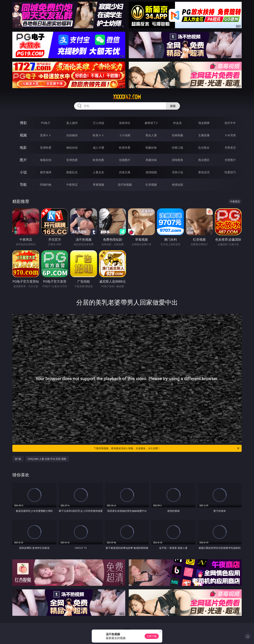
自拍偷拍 (72, 135)
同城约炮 (46, 185)
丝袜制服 (177, 135)
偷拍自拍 (72, 148)
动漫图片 (125, 160)
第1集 (18, 459)
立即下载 (152, 636)
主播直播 (204, 135)
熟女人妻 (151, 135)
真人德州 (72, 123)
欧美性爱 (125, 148)
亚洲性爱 (46, 148)
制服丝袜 (151, 148)
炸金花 (177, 123)
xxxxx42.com (127, 97)
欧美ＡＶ (98, 135)
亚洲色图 (72, 160)
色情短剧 (177, 185)
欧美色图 (98, 160)
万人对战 (98, 123)
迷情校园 (151, 172)
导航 (23, 184)
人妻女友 (98, 172)
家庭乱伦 (72, 172)
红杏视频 (151, 185)
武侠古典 (125, 172)
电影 (23, 147)
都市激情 (46, 172)
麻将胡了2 (151, 123)
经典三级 (177, 148)
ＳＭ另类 (230, 135)
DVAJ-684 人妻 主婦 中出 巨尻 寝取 (47, 459)
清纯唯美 (177, 160)
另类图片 (230, 160)
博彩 (23, 123)
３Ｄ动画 (125, 135)
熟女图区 (204, 160)
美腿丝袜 (151, 160)
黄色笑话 (204, 172)
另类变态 (230, 148)
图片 (23, 160)
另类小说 (177, 172)
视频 (23, 135)
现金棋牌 (204, 123)
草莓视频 (98, 185)
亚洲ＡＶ (46, 135)
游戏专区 (125, 123)
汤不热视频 (125, 185)
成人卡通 (98, 148)
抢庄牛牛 (230, 123)
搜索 (173, 106)
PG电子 (46, 123)
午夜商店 (72, 185)
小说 (23, 172)
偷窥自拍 (46, 160)
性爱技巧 (230, 172)
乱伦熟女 (204, 148)
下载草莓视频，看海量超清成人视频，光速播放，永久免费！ (167, 448)
